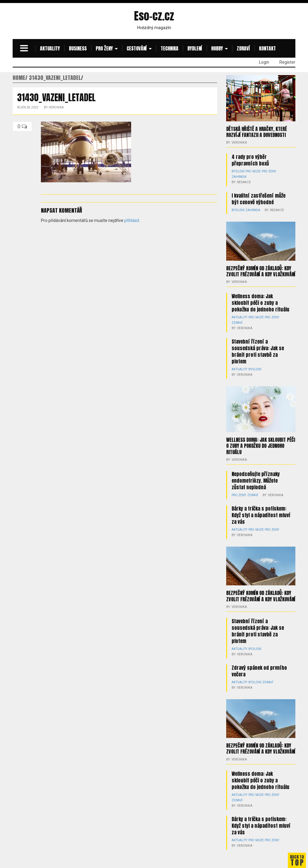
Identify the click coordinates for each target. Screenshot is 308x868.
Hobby (217, 48)
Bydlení (195, 48)
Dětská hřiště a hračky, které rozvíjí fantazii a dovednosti (257, 132)
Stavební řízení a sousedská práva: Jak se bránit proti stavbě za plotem (258, 351)
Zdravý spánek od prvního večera (259, 660)
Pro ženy (104, 48)
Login (264, 62)
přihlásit (132, 220)
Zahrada (239, 177)
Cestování (137, 48)
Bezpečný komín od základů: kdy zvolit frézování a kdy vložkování (261, 271)
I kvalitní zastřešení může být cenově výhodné (259, 199)
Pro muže (252, 171)
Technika (169, 48)
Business (78, 48)
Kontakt (267, 48)
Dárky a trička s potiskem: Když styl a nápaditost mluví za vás (261, 509)
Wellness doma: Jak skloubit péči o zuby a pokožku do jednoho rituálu (260, 302)
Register (287, 62)
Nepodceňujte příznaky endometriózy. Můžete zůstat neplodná (256, 475)
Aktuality (50, 48)
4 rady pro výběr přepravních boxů (250, 160)
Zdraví (243, 48)
